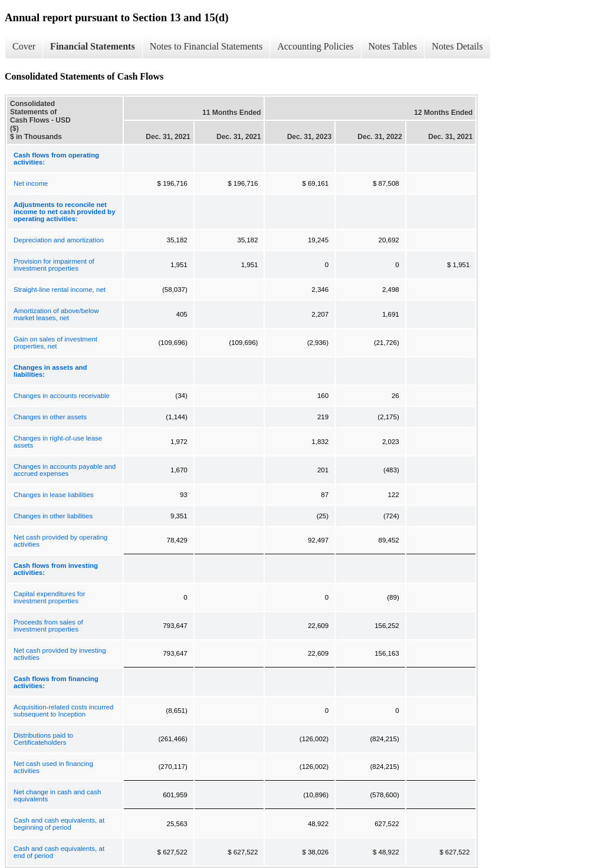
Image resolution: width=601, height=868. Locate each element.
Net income (31, 183)
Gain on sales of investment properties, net (55, 343)
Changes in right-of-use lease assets (58, 442)
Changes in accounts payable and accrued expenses (65, 470)
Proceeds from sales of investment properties (48, 626)
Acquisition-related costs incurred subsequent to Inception (63, 711)
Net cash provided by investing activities (60, 654)
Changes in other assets (50, 417)
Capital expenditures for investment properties (49, 597)
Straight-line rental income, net (60, 290)
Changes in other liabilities (53, 516)
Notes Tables (393, 46)
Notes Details (457, 46)
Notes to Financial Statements (206, 46)
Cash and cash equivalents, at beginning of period (59, 824)
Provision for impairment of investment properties (54, 265)
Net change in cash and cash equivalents (57, 795)
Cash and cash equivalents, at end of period (59, 852)
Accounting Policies (315, 46)
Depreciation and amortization (59, 240)
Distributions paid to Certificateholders (43, 739)
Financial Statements (93, 46)
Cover (24, 46)
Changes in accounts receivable (62, 396)
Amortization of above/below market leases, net (56, 314)
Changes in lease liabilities (54, 495)
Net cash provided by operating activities (60, 541)
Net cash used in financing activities (53, 767)
